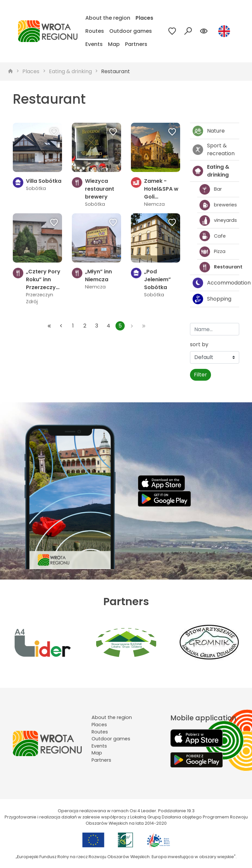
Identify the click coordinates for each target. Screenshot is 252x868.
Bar (211, 189)
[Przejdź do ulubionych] (172, 31)
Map (114, 44)
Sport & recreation (214, 149)
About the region (108, 18)
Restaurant (115, 71)
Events (94, 44)
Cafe (213, 236)
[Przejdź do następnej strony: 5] (132, 326)
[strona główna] (10, 72)
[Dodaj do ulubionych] (54, 133)
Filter (200, 375)
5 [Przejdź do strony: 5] (120, 326)
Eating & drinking (70, 71)
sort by (199, 344)
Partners (136, 44)
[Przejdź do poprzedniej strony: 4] (61, 326)
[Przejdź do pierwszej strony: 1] (49, 326)
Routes (95, 31)
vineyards (218, 221)
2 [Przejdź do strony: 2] (85, 326)
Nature (209, 131)
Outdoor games (131, 31)
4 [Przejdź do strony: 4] (108, 326)
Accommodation (216, 283)
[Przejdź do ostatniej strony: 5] (144, 326)
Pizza (212, 252)
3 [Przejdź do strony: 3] (97, 326)
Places (144, 18)
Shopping (212, 299)
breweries (218, 205)
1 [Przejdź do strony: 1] (73, 326)
